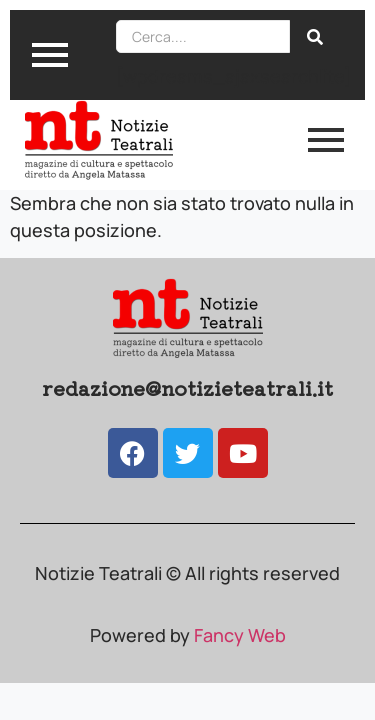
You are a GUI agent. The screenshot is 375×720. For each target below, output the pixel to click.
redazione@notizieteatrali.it (187, 387)
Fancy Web (240, 635)
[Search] (203, 36)
